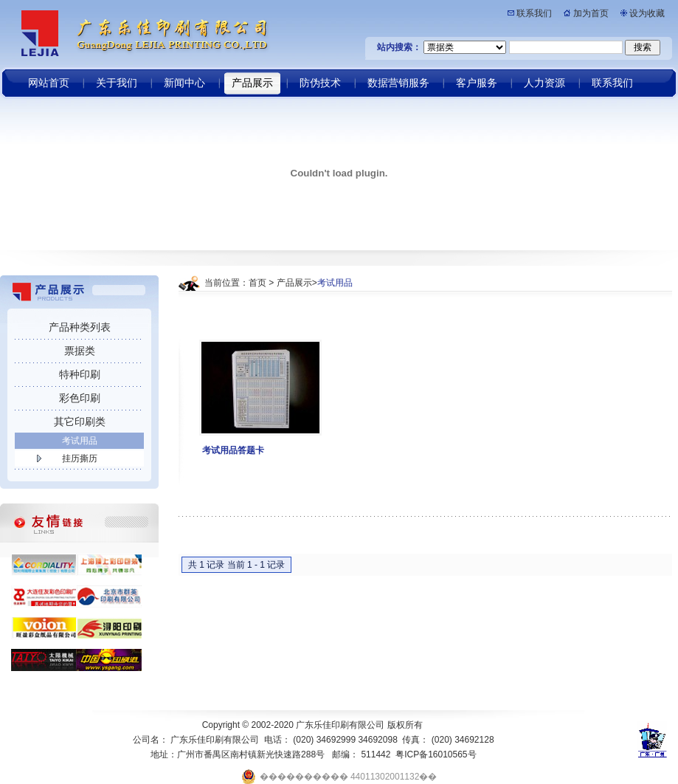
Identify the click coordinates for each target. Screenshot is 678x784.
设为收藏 (647, 13)
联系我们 (534, 13)
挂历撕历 (80, 458)
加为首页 (591, 13)
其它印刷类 (80, 422)
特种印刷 (80, 374)
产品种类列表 (80, 327)
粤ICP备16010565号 (436, 754)
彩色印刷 (80, 398)
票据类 (80, 351)
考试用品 (80, 441)
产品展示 (294, 283)
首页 (257, 283)
